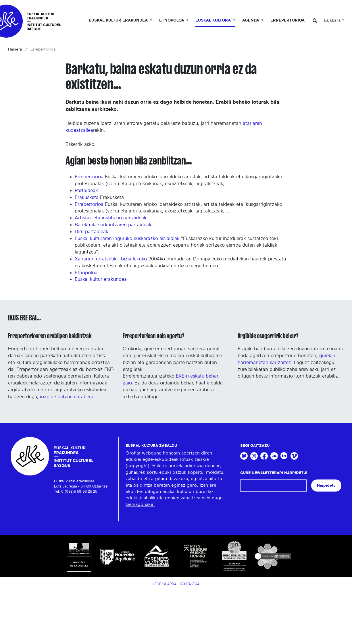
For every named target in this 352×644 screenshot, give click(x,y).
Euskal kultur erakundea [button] (119, 20)
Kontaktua (190, 584)
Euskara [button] (332, 20)
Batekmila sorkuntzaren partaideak (113, 225)
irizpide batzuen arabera (67, 397)
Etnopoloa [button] (172, 20)
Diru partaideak (92, 232)
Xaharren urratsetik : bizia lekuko (111, 259)
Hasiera (15, 49)
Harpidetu (326, 485)
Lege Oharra (165, 584)
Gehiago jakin (140, 504)
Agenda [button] (251, 20)
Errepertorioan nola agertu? (153, 336)
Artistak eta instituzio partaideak (111, 218)
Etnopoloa (86, 273)
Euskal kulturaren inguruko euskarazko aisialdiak (127, 238)
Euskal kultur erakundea (101, 279)
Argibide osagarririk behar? (268, 336)
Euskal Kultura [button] (214, 20)
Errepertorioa (287, 20)
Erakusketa (87, 197)
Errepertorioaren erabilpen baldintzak (50, 336)
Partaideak (86, 191)
